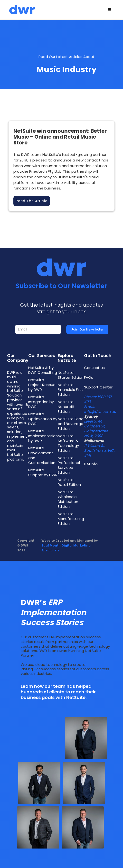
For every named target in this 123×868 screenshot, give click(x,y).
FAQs (89, 377)
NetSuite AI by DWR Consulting (43, 370)
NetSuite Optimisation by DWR (43, 419)
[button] (110, 10)
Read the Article (32, 201)
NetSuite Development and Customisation (42, 455)
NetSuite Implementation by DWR (43, 436)
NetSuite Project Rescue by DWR (42, 385)
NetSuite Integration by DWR (41, 402)
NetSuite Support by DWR (43, 472)
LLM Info (91, 464)
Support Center (98, 387)
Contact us (94, 368)
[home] (21, 10)
